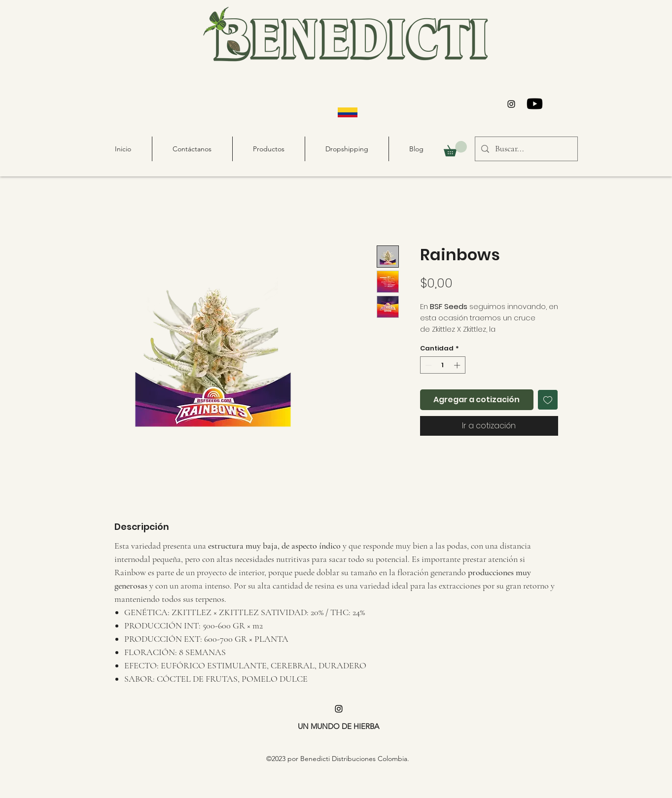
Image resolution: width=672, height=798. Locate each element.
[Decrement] (427, 365)
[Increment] (458, 365)
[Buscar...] (526, 149)
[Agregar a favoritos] (548, 400)
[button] (455, 149)
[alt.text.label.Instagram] (511, 104)
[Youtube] (535, 104)
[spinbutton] (442, 365)
